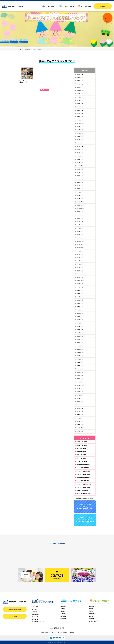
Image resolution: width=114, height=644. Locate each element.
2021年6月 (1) (80, 261)
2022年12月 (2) (80, 202)
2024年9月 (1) (80, 133)
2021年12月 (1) (80, 241)
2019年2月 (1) (80, 343)
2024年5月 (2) (80, 146)
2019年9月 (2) (80, 323)
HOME (20, 49)
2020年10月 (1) (80, 287)
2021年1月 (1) (80, 277)
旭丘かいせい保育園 (81, 448)
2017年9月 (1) (80, 395)
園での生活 (35, 617)
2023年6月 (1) (80, 182)
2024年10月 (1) (80, 130)
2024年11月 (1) (80, 127)
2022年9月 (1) (80, 212)
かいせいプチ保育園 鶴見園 (83, 468)
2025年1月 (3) (80, 120)
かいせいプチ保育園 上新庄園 (83, 474)
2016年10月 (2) (80, 431)
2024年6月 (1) (80, 143)
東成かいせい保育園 (81, 455)
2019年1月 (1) (80, 346)
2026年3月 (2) (80, 74)
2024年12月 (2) (80, 123)
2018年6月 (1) (80, 366)
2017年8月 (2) (80, 398)
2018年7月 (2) (80, 362)
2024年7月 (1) (80, 140)
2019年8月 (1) (80, 326)
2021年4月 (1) (80, 267)
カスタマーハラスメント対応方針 (60, 632)
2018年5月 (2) (80, 369)
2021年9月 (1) (80, 251)
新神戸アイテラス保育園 (82, 490)
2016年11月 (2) (80, 428)
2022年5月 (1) (80, 225)
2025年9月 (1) (80, 94)
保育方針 (35, 612)
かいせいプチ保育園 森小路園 (83, 478)
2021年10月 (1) (80, 248)
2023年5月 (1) (80, 186)
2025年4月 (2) (80, 110)
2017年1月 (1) (80, 421)
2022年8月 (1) (80, 215)
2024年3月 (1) (80, 153)
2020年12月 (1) (80, 280)
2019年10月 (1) (80, 320)
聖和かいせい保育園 (81, 452)
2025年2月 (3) (80, 117)
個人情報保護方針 (45, 632)
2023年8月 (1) (80, 176)
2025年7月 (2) (80, 100)
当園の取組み (36, 614)
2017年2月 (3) (80, 418)
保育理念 (35, 609)
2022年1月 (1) (80, 238)
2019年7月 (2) (80, 330)
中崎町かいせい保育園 (82, 442)
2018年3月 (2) (80, 375)
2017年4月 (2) (80, 411)
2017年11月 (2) (80, 389)
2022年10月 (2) (80, 208)
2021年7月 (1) (80, 258)
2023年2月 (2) (80, 195)
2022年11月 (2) (80, 205)
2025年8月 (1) (80, 97)
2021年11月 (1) (80, 244)
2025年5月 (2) (80, 107)
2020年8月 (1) (80, 294)
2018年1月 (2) (80, 382)
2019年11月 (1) (80, 317)
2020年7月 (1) (80, 297)
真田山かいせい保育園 (82, 445)
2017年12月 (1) (80, 385)
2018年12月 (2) (80, 349)
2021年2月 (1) (80, 274)
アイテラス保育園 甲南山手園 (83, 494)
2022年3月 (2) (80, 231)
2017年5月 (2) (80, 408)
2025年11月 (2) (80, 87)
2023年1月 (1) (80, 199)
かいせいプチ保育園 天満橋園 (83, 471)
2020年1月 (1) (80, 310)
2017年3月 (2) (80, 415)
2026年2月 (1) (80, 77)
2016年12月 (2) (80, 425)
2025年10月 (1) (80, 91)
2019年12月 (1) (80, 313)
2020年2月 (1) (80, 307)
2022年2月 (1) (80, 235)
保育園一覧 (35, 619)
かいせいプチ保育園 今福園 (83, 481)
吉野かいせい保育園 (81, 458)
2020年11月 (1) (80, 284)
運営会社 (72, 632)
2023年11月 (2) (80, 166)
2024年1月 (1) (80, 159)
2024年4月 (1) (80, 150)
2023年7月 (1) (80, 179)
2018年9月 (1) (80, 356)
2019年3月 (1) (80, 339)
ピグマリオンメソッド (38, 622)
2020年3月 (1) (80, 303)
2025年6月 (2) (80, 104)
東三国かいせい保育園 (82, 461)
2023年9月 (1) (80, 172)
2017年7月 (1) (80, 402)
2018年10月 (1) (80, 353)
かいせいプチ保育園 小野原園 (83, 487)
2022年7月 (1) (80, 218)
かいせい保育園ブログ (26, 49)
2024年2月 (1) (80, 156)
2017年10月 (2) (80, 392)
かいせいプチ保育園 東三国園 (83, 465)
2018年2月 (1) (80, 379)
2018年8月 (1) (80, 359)
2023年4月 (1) (80, 189)
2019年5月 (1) (80, 333)
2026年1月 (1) (80, 81)
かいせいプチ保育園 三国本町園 (84, 484)
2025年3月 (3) (80, 113)
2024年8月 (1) (80, 136)
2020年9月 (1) (80, 290)
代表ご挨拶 (35, 607)
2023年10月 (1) (80, 169)
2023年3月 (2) (80, 192)
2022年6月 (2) (80, 222)
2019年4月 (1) (80, 336)
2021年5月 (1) (80, 264)
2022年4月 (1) (80, 228)
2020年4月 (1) (80, 300)
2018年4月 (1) (80, 372)
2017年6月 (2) (80, 405)
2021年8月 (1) (80, 254)
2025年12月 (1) (80, 84)
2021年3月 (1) (80, 271)
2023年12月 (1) (80, 163)
